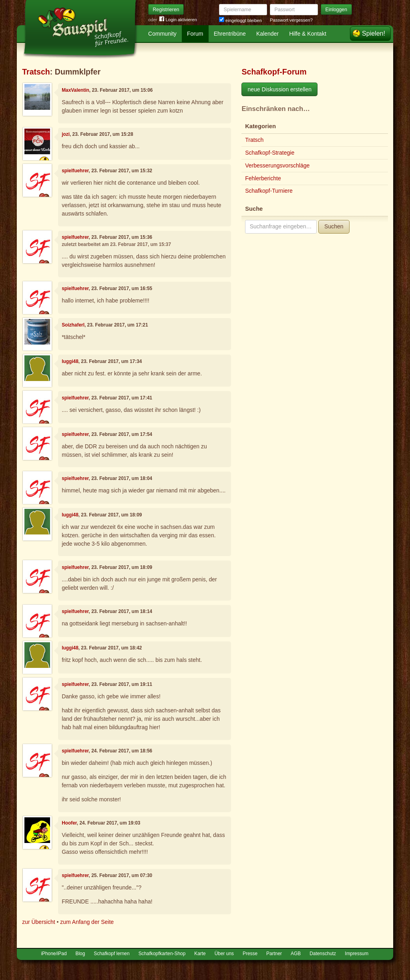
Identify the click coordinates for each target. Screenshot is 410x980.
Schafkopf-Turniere (269, 191)
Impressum (357, 954)
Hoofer (69, 823)
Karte (200, 954)
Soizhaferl (73, 325)
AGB (296, 954)
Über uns (224, 954)
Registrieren (166, 10)
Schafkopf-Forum (274, 72)
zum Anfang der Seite (87, 922)
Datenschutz (323, 954)
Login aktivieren (178, 20)
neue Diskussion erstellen (279, 89)
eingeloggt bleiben (240, 20)
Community (162, 34)
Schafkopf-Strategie (270, 153)
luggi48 (70, 361)
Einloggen (337, 10)
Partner (274, 954)
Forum (195, 34)
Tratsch (36, 72)
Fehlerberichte (263, 178)
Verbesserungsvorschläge (277, 165)
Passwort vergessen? (291, 20)
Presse (250, 954)
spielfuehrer (75, 171)
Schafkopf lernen (112, 954)
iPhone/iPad (54, 954)
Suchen (334, 226)
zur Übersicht (38, 922)
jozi (66, 134)
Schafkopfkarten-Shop (162, 954)
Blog (80, 954)
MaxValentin (75, 90)
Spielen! (374, 33)
